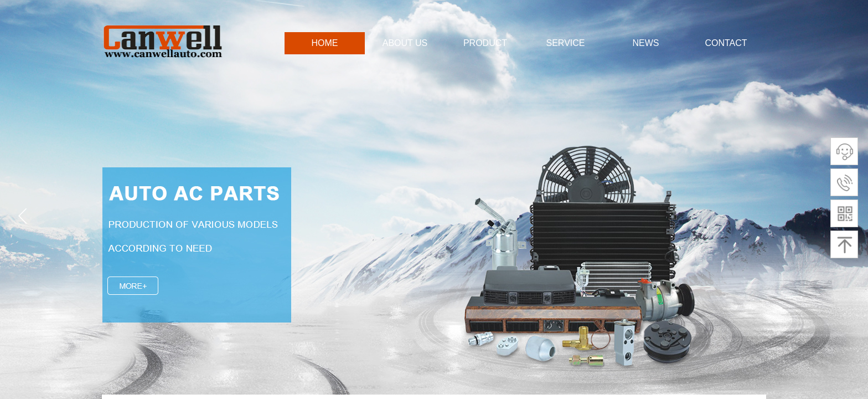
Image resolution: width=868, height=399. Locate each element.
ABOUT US (405, 43)
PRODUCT (485, 43)
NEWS (646, 43)
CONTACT (726, 43)
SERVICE (566, 43)
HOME (325, 43)
